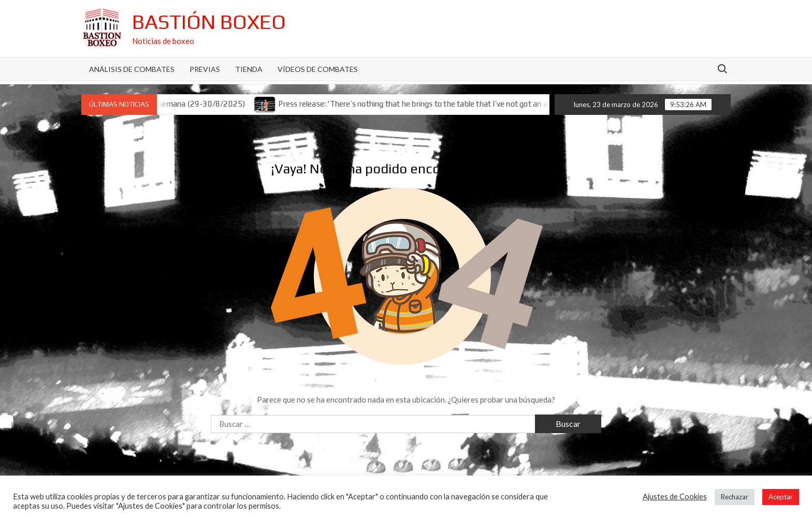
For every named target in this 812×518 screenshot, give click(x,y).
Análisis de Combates (132, 69)
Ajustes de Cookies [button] (675, 497)
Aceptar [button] (781, 497)
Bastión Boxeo (209, 22)
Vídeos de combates (318, 69)
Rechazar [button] (735, 497)
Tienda (249, 69)
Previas (205, 69)
